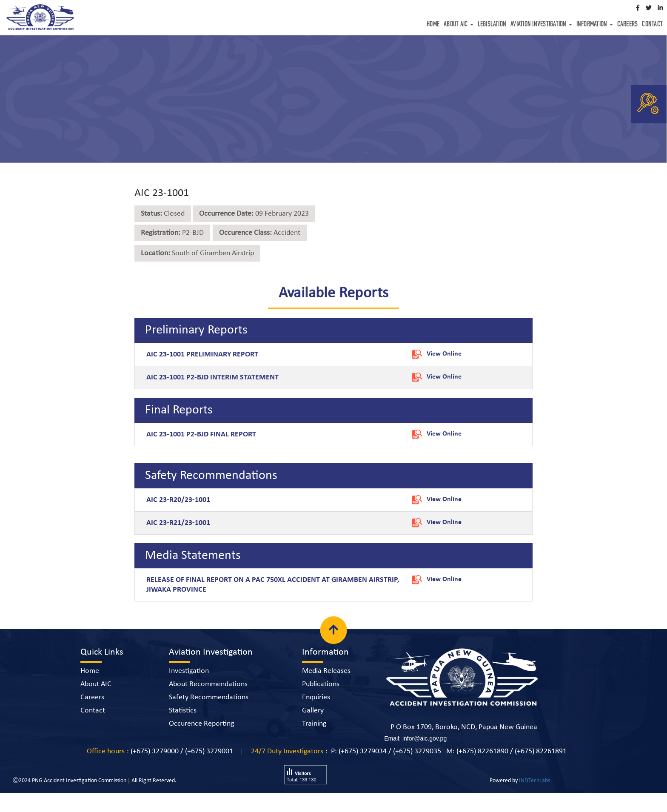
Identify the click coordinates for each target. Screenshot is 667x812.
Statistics (183, 711)
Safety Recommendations (209, 697)
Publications (321, 684)
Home (433, 25)
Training (314, 724)
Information (595, 25)
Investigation (189, 671)
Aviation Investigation (541, 25)
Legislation (492, 25)
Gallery (313, 711)
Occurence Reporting (201, 724)
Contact (652, 25)
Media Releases (326, 671)
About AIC (458, 25)
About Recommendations (208, 684)
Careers (628, 25)
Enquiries (316, 697)
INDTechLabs (534, 781)
